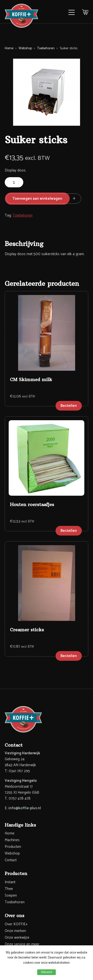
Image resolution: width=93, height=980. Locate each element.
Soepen (11, 895)
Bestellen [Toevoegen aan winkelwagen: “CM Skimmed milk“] (69, 406)
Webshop (25, 48)
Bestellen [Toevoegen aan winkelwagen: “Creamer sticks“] (69, 656)
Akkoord (46, 972)
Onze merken (15, 931)
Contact (11, 860)
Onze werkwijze (17, 938)
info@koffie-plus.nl (25, 808)
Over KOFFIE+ (16, 924)
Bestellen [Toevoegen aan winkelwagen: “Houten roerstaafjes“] (69, 531)
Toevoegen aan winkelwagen (37, 199)
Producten (13, 847)
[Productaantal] (14, 182)
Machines (12, 840)
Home (9, 48)
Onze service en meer (22, 944)
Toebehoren (46, 48)
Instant (10, 882)
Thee (9, 889)
